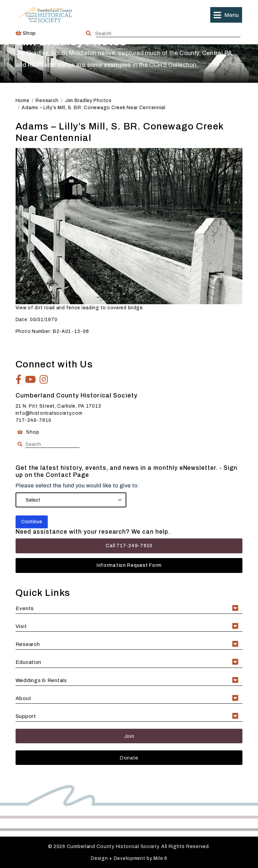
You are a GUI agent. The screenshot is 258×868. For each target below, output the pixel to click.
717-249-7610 (34, 420)
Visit (21, 626)
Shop (26, 33)
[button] (226, 15)
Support (26, 716)
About (24, 698)
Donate (129, 758)
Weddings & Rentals (41, 680)
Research (28, 644)
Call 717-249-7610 (129, 546)
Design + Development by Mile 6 (129, 858)
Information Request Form (129, 565)
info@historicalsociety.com (49, 413)
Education (28, 662)
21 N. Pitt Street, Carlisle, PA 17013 (58, 406)
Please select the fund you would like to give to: (77, 486)
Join (129, 736)
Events (25, 608)
